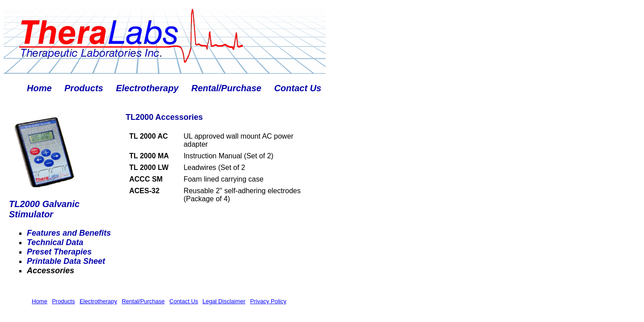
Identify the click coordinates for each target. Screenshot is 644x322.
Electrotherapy (147, 88)
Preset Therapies (59, 252)
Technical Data (55, 242)
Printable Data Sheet (66, 261)
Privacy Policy (268, 301)
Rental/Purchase (227, 88)
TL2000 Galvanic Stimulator (44, 209)
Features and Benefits (69, 233)
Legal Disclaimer (224, 301)
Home (39, 88)
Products (84, 88)
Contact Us (298, 88)
